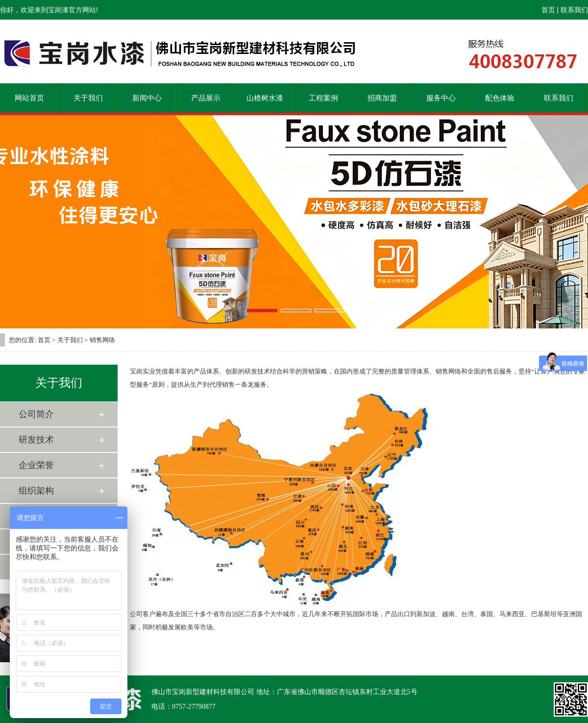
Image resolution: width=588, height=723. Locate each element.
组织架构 (36, 491)
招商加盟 (382, 98)
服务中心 (441, 98)
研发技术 (36, 440)
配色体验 (500, 98)
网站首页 (29, 98)
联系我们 (574, 10)
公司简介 (36, 414)
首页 (548, 10)
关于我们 (88, 98)
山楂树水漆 (265, 98)
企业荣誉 (36, 465)
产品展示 (206, 98)
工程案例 (323, 98)
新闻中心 (147, 98)
